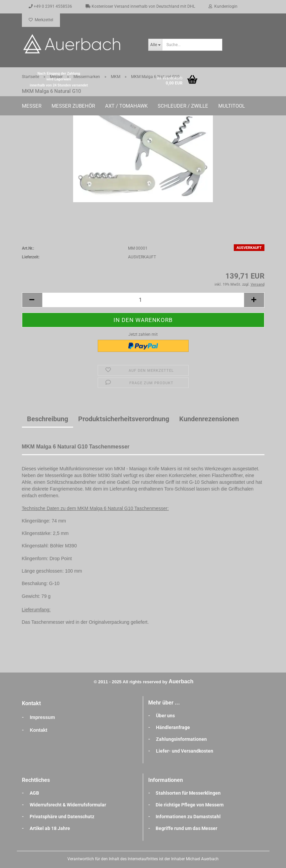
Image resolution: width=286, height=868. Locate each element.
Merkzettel (41, 20)
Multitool (232, 106)
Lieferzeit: (31, 257)
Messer (32, 106)
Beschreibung (47, 419)
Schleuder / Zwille (183, 106)
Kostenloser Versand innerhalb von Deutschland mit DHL (140, 6)
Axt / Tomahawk (126, 106)
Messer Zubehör (73, 106)
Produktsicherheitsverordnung (124, 419)
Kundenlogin (223, 6)
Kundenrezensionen (209, 419)
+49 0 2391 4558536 (50, 6)
